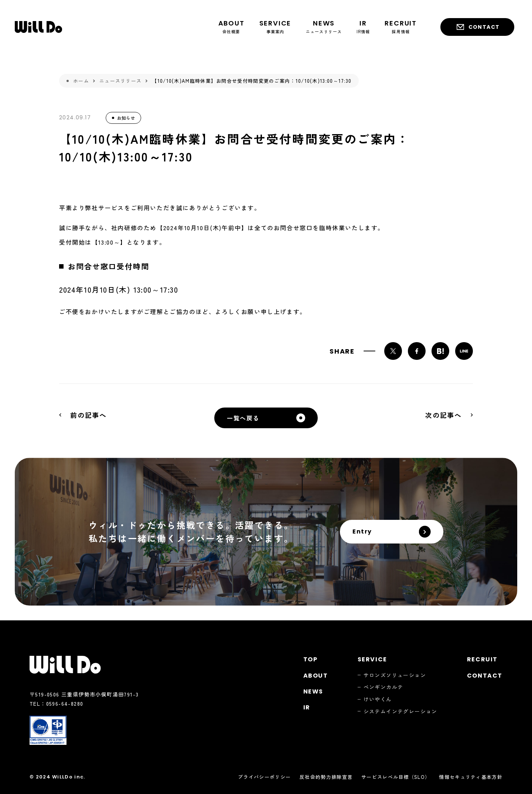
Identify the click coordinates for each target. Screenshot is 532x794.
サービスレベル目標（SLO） (396, 777)
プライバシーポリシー (264, 777)
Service (372, 659)
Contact (484, 27)
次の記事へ (444, 415)
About (316, 676)
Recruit (482, 659)
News (313, 691)
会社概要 (231, 26)
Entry (362, 531)
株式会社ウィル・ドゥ (38, 27)
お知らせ (126, 118)
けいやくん (378, 699)
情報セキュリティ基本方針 (471, 777)
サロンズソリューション (395, 675)
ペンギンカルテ (383, 687)
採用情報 (401, 26)
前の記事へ (88, 415)
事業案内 (275, 26)
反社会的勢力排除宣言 (326, 777)
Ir (307, 707)
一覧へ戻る (243, 418)
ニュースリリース (324, 26)
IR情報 (363, 26)
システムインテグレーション (400, 711)
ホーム (81, 81)
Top (311, 659)
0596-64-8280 (65, 703)
